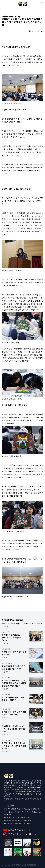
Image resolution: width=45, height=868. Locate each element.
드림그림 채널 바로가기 (17, 830)
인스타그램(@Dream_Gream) (20, 834)
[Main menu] (42, 3)
